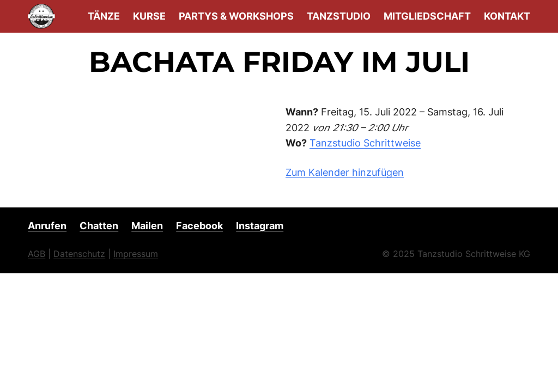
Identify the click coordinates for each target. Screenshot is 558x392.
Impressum (136, 254)
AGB (37, 254)
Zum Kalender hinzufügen (345, 172)
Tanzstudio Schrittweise (365, 143)
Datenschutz (79, 254)
